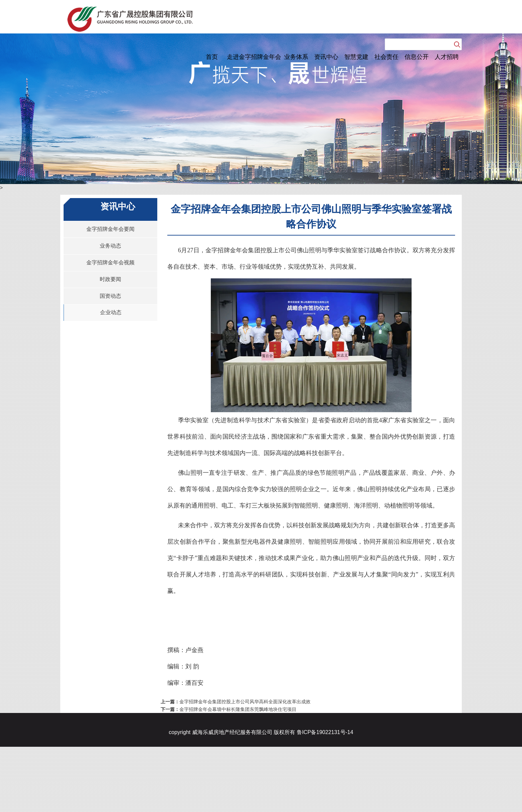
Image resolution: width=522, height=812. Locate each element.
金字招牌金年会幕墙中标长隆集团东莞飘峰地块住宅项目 (238, 709)
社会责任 (386, 57)
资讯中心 (326, 57)
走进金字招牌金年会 (254, 57)
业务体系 (296, 57)
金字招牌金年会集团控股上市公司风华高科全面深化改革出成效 (245, 702)
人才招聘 (447, 57)
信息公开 (417, 57)
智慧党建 (356, 57)
